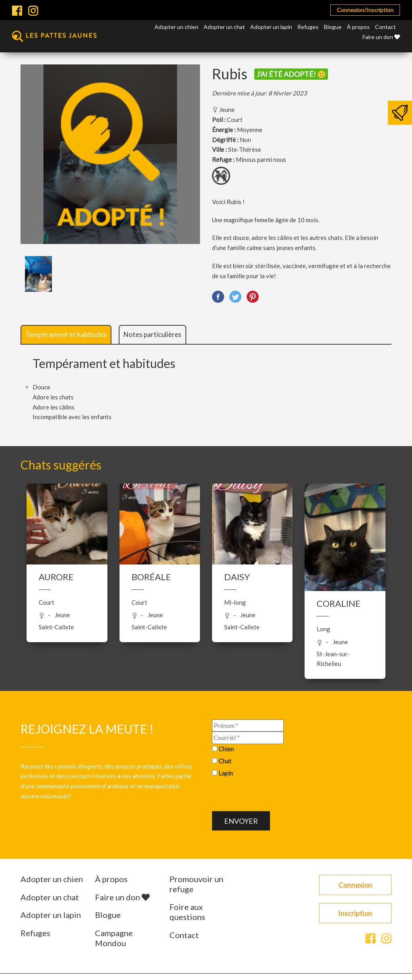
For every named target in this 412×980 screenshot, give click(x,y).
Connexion (355, 885)
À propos (358, 27)
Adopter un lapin (271, 27)
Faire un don (381, 37)
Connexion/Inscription (365, 10)
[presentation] (273, 796)
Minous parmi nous (261, 159)
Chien (226, 749)
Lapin (226, 773)
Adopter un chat (224, 27)
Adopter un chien (176, 27)
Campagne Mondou (114, 938)
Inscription (355, 913)
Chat (225, 761)
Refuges (308, 27)
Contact (385, 27)
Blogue (333, 27)
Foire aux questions (187, 912)
